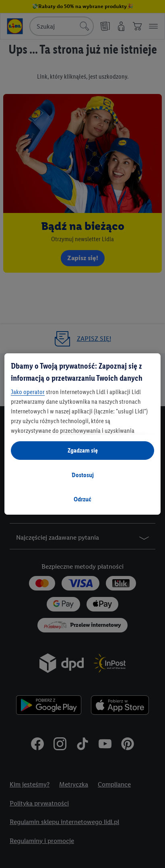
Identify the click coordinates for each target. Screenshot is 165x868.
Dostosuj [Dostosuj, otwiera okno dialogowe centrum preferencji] (83, 475)
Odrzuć (82, 499)
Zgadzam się (83, 450)
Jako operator (28, 392)
